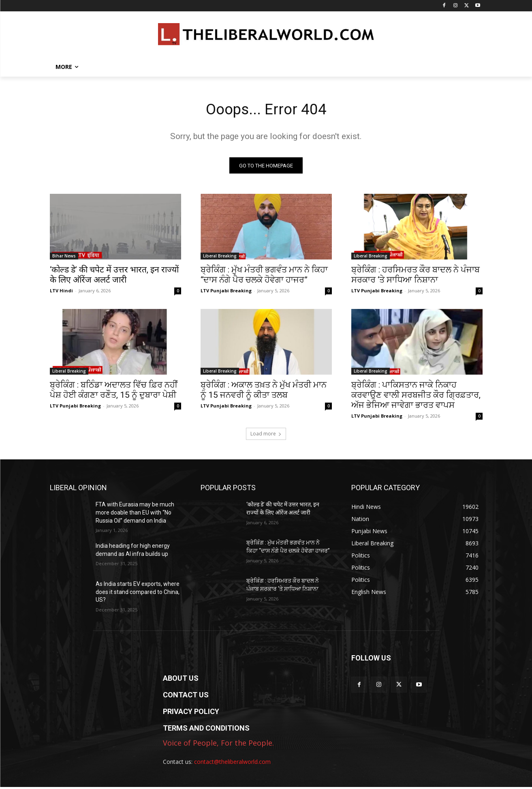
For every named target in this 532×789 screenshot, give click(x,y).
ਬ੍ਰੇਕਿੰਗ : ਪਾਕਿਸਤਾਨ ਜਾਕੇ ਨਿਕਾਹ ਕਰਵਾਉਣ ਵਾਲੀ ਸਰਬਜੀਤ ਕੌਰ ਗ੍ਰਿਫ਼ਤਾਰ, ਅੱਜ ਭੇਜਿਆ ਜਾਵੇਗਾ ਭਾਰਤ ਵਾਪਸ (416, 397)
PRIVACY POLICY (191, 713)
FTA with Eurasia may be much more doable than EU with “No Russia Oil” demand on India (135, 514)
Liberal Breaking (220, 258)
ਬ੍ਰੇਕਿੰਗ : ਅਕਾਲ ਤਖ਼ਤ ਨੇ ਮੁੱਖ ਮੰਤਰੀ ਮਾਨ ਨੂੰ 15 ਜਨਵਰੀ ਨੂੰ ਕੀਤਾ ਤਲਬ (264, 392)
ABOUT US (181, 680)
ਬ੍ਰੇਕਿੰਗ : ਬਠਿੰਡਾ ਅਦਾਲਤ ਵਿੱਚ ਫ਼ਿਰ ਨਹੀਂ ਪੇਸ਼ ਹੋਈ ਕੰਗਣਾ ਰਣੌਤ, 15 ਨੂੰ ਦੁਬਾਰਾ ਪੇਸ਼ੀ (114, 392)
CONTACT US (186, 697)
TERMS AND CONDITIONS (206, 730)
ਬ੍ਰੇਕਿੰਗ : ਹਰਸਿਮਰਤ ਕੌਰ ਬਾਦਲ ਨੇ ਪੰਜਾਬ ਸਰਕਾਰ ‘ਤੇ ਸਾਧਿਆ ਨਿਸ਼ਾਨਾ (416, 277)
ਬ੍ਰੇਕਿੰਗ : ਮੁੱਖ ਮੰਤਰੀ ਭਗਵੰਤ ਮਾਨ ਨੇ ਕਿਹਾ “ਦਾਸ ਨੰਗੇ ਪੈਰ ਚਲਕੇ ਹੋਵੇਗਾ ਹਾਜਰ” (264, 277)
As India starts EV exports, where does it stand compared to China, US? (138, 594)
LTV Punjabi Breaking (226, 293)
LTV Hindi (61, 293)
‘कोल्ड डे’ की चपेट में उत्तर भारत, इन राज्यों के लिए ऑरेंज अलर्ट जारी (114, 277)
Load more (266, 436)
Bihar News (64, 258)
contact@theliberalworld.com (232, 764)
